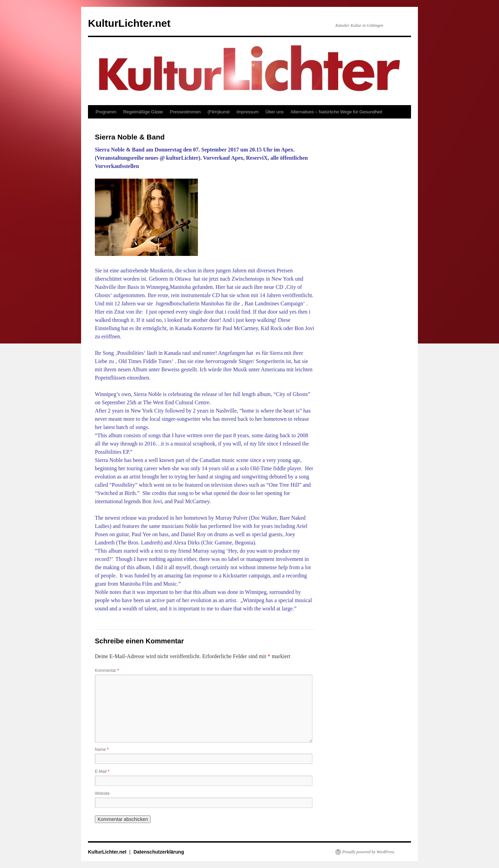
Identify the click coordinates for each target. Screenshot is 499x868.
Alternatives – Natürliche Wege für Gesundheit (336, 112)
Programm (106, 112)
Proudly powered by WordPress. (369, 852)
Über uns (274, 112)
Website (102, 793)
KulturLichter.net (129, 23)
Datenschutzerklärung (159, 852)
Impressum (247, 112)
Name (102, 749)
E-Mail (102, 771)
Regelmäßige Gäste (143, 112)
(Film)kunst (219, 112)
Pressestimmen (185, 112)
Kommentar (107, 670)
